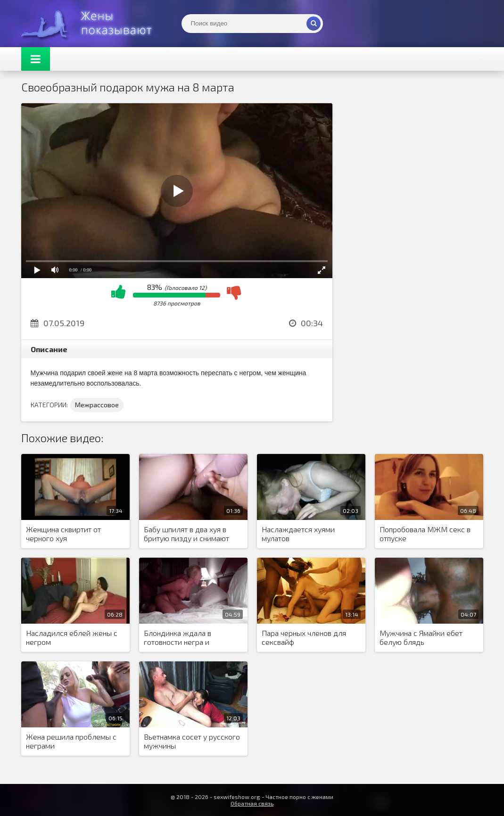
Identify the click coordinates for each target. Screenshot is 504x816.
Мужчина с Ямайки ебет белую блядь (421, 637)
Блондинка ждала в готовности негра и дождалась (178, 638)
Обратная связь (252, 803)
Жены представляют (92, 24)
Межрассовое (97, 405)
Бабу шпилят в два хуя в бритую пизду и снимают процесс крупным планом (187, 534)
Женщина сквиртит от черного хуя (63, 534)
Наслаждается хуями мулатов (298, 534)
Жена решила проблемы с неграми (71, 741)
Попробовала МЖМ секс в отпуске (425, 534)
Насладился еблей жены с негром (72, 637)
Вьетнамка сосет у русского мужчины (192, 741)
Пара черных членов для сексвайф (304, 637)
